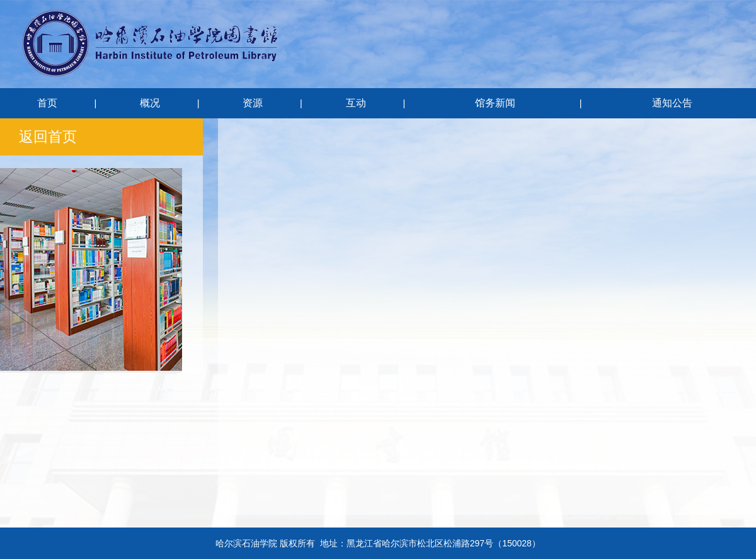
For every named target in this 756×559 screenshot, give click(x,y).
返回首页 (48, 137)
